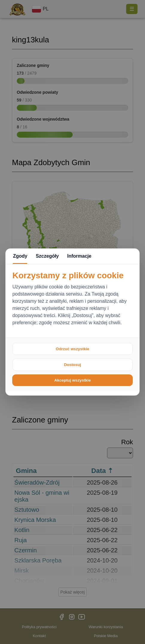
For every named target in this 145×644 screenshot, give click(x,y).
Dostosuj (72, 365)
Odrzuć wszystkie (73, 349)
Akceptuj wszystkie (72, 380)
